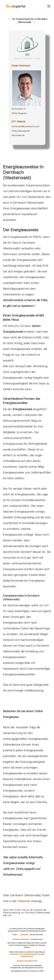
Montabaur (24, 935)
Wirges (15, 935)
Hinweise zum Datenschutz (27, 961)
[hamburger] (49, 6)
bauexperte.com (16, 954)
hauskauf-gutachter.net (32, 954)
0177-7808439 (18, 122)
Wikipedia (24, 901)
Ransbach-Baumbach (21, 939)
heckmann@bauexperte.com (25, 126)
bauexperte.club (27, 956)
